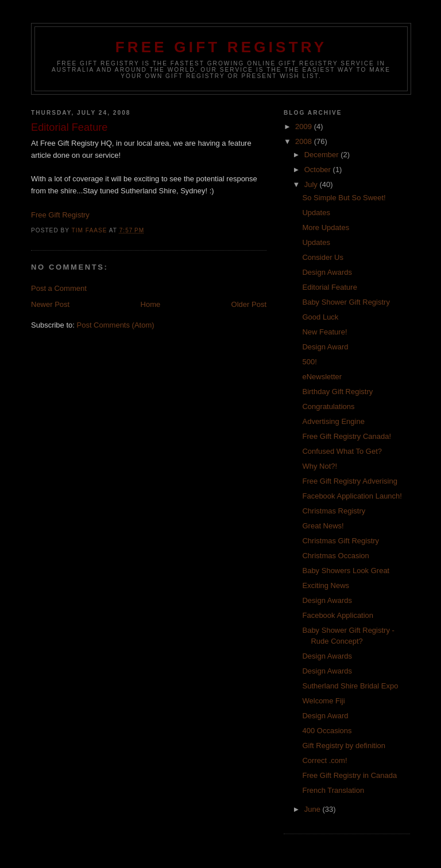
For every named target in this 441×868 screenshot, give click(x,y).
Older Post (249, 304)
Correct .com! (324, 760)
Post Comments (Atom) (116, 325)
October (319, 170)
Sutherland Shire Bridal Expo (350, 686)
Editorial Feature (329, 287)
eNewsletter (322, 377)
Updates (316, 213)
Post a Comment (59, 288)
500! (309, 362)
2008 (305, 141)
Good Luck (320, 317)
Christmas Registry (334, 511)
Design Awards (327, 272)
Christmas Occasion (335, 556)
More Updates (326, 227)
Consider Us (323, 257)
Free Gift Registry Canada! (347, 436)
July (312, 184)
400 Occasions (327, 731)
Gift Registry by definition (344, 746)
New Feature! (324, 332)
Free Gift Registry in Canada (349, 775)
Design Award (325, 347)
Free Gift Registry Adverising (349, 481)
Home (151, 304)
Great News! (323, 526)
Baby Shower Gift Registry (346, 302)
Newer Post (50, 304)
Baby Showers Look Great (346, 571)
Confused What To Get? (342, 451)
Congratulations (328, 406)
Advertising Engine (333, 421)
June (314, 809)
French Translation (333, 790)
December (323, 155)
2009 (305, 126)
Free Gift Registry (221, 47)
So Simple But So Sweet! (344, 198)
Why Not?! (320, 466)
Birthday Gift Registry (337, 392)
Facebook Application (338, 615)
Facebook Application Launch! (352, 496)
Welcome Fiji (323, 701)
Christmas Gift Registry (341, 541)
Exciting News (326, 585)
